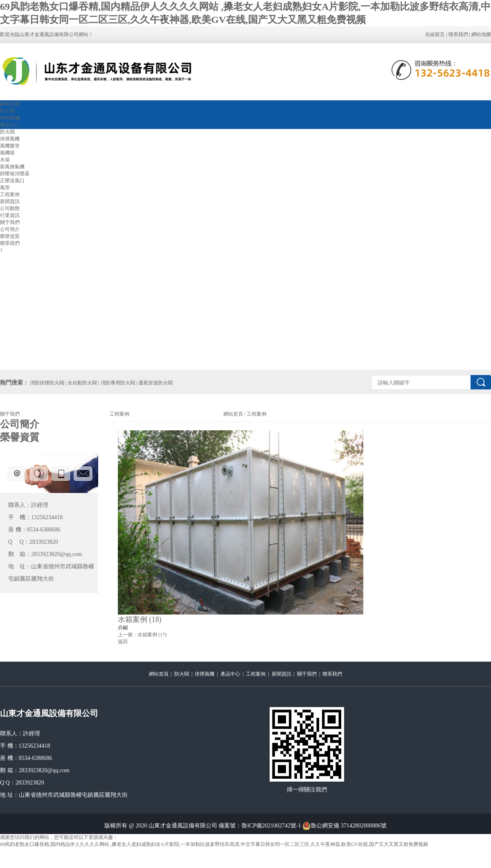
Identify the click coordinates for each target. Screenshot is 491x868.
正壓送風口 (12, 181)
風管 (5, 188)
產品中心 (10, 125)
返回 (123, 642)
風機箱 (7, 153)
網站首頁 (10, 104)
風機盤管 (10, 146)
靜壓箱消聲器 (15, 174)
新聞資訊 (10, 201)
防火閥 (7, 111)
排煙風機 (10, 118)
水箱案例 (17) (152, 635)
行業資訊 (10, 215)
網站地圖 (481, 34)
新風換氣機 (12, 167)
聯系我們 (458, 34)
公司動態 (10, 208)
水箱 (5, 160)
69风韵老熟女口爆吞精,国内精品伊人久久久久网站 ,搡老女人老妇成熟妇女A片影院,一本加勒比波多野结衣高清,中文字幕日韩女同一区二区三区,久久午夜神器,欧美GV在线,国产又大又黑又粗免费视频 (214, 844)
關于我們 (10, 222)
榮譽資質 (10, 236)
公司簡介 (10, 229)
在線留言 (435, 34)
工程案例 (10, 194)
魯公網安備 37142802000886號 (345, 826)
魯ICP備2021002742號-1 (271, 826)
